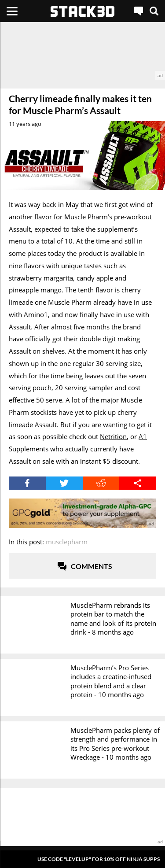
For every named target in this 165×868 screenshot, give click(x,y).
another (21, 217)
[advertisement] (82, 51)
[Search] (154, 11)
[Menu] (12, 11)
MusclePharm (67, 542)
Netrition (113, 436)
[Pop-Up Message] (82, 859)
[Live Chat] (139, 11)
